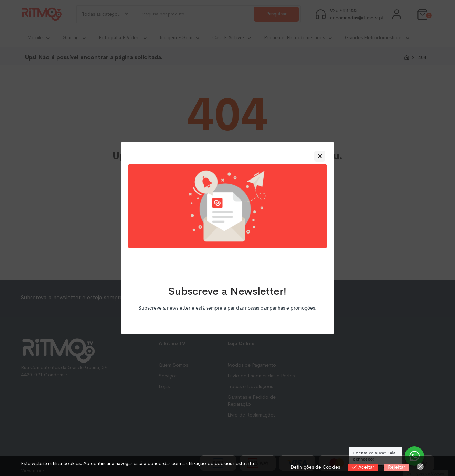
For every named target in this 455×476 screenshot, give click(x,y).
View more (33, 470)
